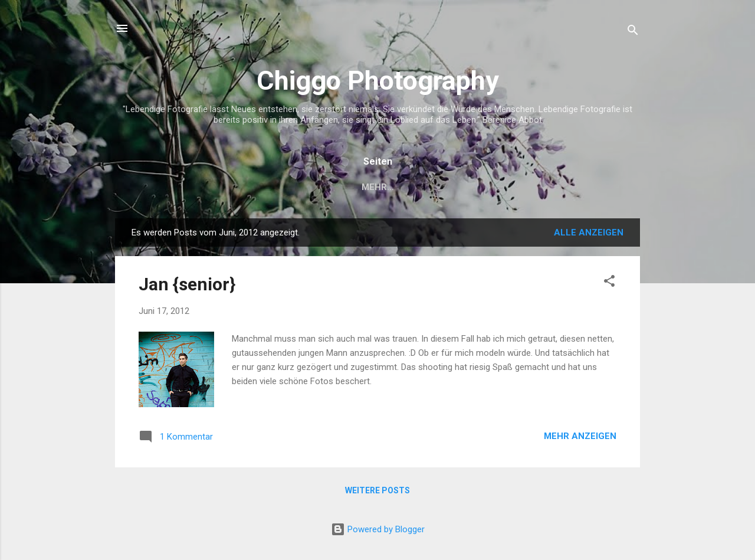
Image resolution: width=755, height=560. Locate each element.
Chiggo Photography (378, 81)
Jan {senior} (187, 284)
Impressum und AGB (346, 187)
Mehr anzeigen (580, 436)
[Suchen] (633, 32)
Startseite (250, 187)
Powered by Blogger (378, 529)
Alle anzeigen (589, 232)
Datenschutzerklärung (473, 187)
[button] (609, 283)
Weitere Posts (377, 490)
